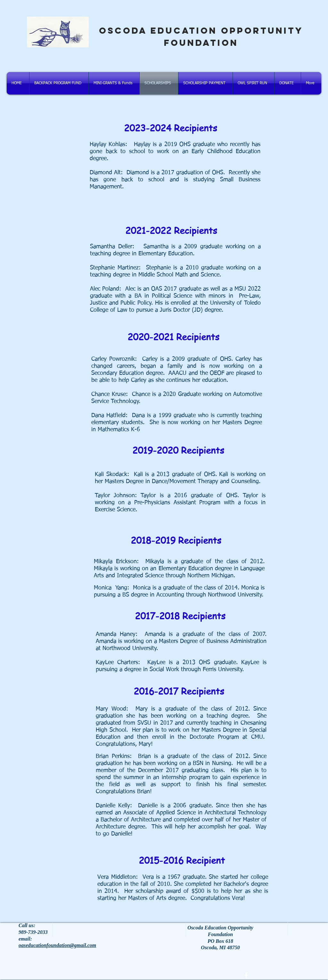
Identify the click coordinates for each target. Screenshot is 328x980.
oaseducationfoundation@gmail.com (57, 945)
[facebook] (246, 975)
